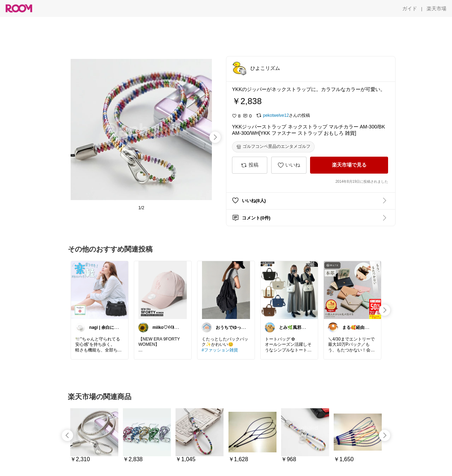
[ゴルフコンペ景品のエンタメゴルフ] (273, 147)
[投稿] (250, 165)
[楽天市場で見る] (349, 165)
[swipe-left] (67, 435)
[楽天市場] (436, 8)
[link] (100, 290)
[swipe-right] (215, 137)
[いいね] (289, 165)
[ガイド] (410, 8)
